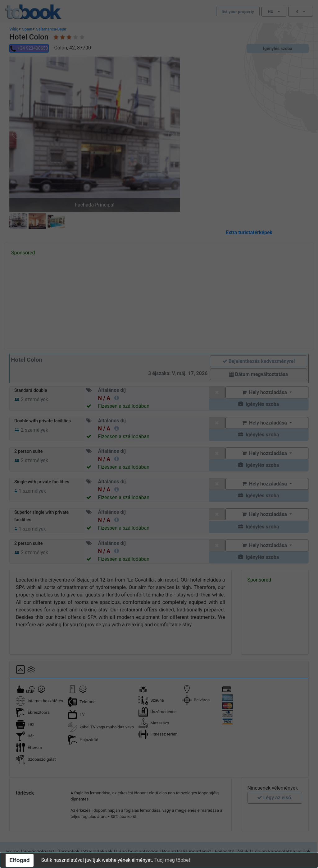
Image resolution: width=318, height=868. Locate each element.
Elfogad (20, 860)
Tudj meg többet (172, 860)
